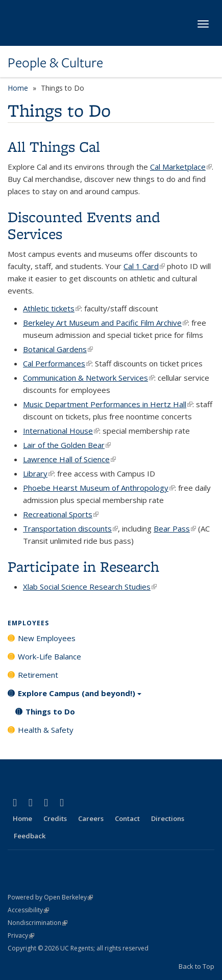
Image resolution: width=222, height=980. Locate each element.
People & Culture (55, 63)
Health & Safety (46, 730)
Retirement (38, 675)
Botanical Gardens (58, 349)
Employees (28, 623)
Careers (91, 818)
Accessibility (28, 910)
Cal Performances (57, 363)
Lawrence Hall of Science (69, 459)
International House (61, 431)
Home (18, 88)
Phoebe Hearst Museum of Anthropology (99, 488)
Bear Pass (175, 528)
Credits (55, 818)
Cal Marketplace (181, 167)
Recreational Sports (61, 514)
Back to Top (196, 966)
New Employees (47, 638)
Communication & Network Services (89, 378)
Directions (168, 818)
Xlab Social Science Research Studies (90, 587)
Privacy (21, 935)
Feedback (30, 836)
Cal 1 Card (144, 266)
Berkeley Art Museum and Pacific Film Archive (105, 323)
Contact (127, 818)
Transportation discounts (70, 528)
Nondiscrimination (38, 923)
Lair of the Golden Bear (67, 445)
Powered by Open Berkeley (50, 897)
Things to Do (50, 711)
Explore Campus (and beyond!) (80, 697)
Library (38, 473)
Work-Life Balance (50, 656)
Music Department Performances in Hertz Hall (108, 404)
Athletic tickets (52, 308)
